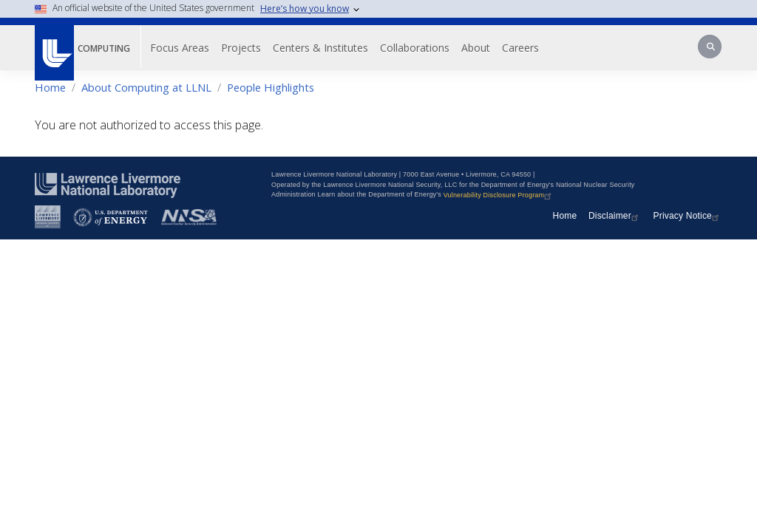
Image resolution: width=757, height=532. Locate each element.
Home (50, 87)
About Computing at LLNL (146, 87)
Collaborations (415, 48)
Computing (104, 48)
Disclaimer (615, 216)
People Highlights (271, 87)
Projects (241, 48)
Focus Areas (180, 48)
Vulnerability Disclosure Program (499, 195)
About (476, 48)
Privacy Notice (688, 216)
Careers (520, 48)
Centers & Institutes (320, 48)
